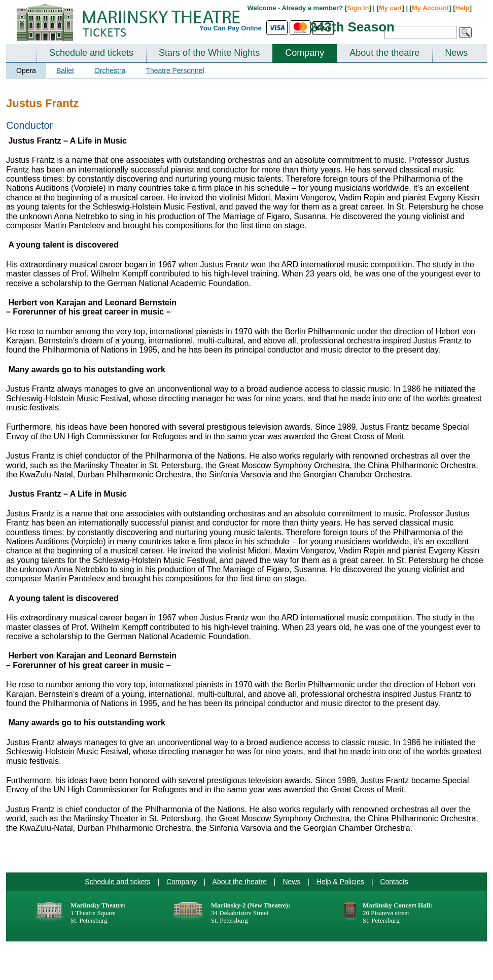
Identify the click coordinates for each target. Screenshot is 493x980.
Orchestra (110, 71)
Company (305, 53)
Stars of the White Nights (209, 53)
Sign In (358, 8)
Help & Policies (340, 882)
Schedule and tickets (91, 53)
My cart (391, 8)
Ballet (65, 71)
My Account (430, 8)
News (456, 53)
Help (462, 8)
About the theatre (384, 53)
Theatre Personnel (175, 71)
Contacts (394, 882)
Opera (26, 71)
